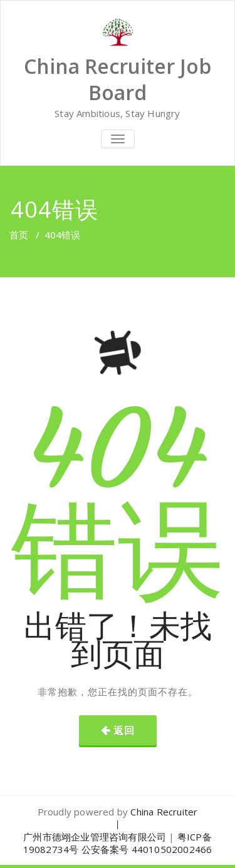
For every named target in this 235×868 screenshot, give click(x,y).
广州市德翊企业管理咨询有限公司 (95, 837)
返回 (124, 730)
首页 (19, 235)
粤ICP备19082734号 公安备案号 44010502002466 (118, 843)
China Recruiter (164, 812)
